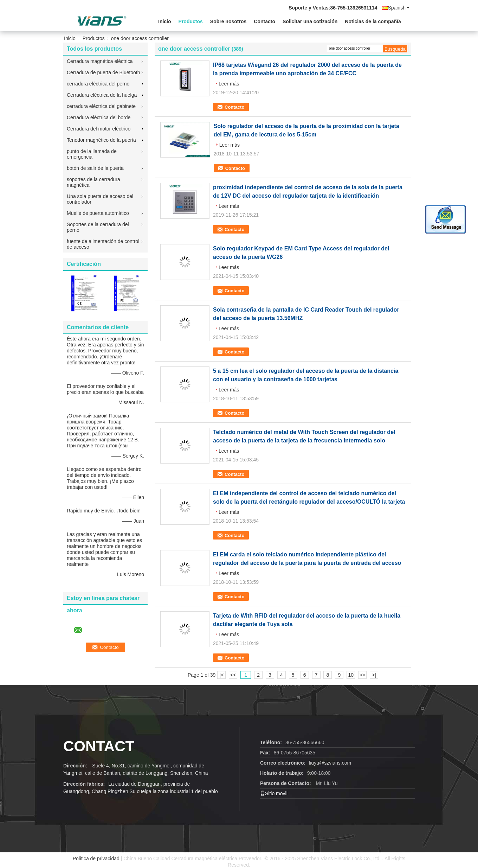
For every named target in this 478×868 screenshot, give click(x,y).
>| (374, 675)
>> (362, 675)
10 (351, 675)
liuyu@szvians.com (330, 763)
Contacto (264, 21)
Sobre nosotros (228, 21)
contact (99, 746)
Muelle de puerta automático (98, 213)
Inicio (165, 21)
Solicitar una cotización (310, 21)
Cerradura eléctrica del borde (99, 117)
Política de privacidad (96, 859)
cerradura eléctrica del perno (98, 84)
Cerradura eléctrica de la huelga (102, 95)
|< (222, 675)
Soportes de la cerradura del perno (98, 227)
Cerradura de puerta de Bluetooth (104, 72)
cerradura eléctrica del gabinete (101, 106)
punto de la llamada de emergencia (92, 154)
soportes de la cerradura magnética (93, 182)
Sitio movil (274, 793)
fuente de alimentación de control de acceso (103, 244)
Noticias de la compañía (373, 21)
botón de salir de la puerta (95, 168)
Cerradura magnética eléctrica (100, 61)
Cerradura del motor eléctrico (99, 129)
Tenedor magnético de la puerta (101, 140)
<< (233, 675)
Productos (191, 21)
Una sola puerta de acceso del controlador (100, 199)
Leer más (229, 84)
